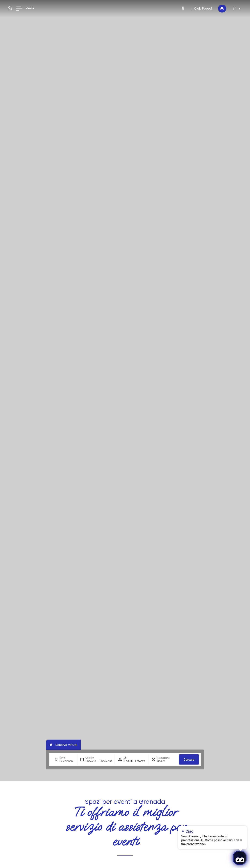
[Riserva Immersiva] (222, 9)
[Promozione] (166, 761)
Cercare (189, 760)
